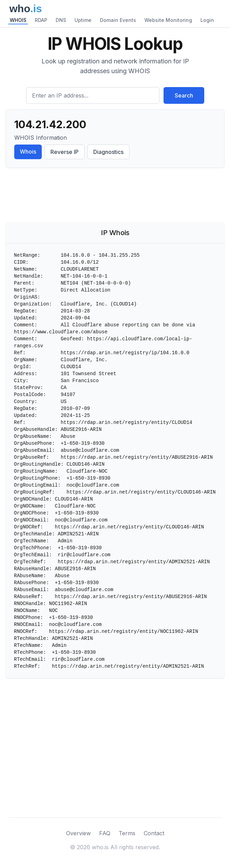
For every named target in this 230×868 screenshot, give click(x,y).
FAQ (105, 833)
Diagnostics (108, 152)
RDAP (41, 20)
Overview (78, 833)
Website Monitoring (168, 20)
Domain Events (118, 20)
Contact (154, 833)
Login (207, 20)
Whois (28, 152)
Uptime (83, 20)
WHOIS (18, 20)
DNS (61, 20)
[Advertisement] (115, 196)
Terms (127, 833)
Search (184, 95)
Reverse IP (65, 152)
